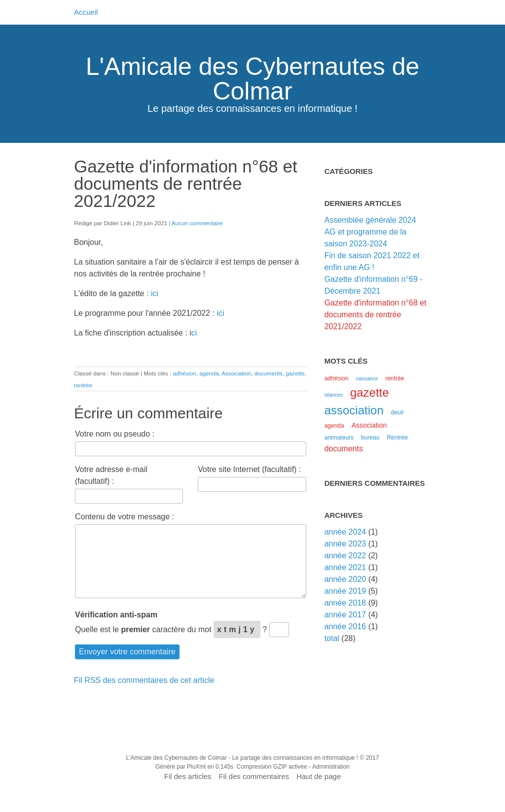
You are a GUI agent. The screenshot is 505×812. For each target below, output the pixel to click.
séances (334, 395)
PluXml (196, 767)
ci (194, 333)
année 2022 (345, 556)
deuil (397, 412)
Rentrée (397, 438)
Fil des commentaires (254, 776)
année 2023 (345, 544)
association (354, 410)
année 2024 (345, 532)
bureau (370, 438)
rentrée (83, 385)
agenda (209, 373)
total (333, 638)
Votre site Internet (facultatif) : (249, 469)
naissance (367, 379)
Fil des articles (188, 776)
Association (236, 373)
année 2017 (345, 615)
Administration (331, 767)
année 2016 (345, 626)
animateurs (339, 438)
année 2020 (345, 579)
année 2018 (345, 603)
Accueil (86, 12)
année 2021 (345, 567)
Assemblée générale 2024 (370, 220)
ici (155, 293)
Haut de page (319, 776)
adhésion (185, 373)
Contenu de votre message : (125, 517)
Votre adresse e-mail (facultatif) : (111, 475)
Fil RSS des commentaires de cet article (144, 680)
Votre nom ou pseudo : (115, 434)
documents (269, 373)
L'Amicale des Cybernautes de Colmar (253, 79)
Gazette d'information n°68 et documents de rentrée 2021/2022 (376, 315)
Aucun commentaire (197, 223)
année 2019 (345, 591)
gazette (295, 373)
